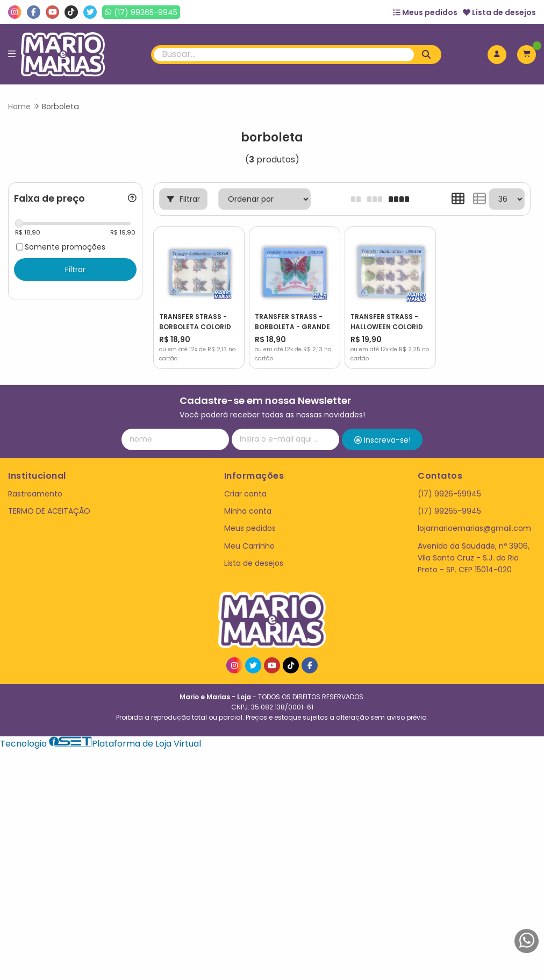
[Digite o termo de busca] (284, 55)
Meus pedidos (425, 12)
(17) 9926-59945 (449, 494)
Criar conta (245, 494)
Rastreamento (35, 494)
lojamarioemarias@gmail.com (474, 528)
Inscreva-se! (382, 440)
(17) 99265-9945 (449, 511)
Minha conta (248, 511)
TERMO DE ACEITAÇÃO (49, 511)
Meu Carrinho (249, 546)
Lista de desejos (499, 12)
